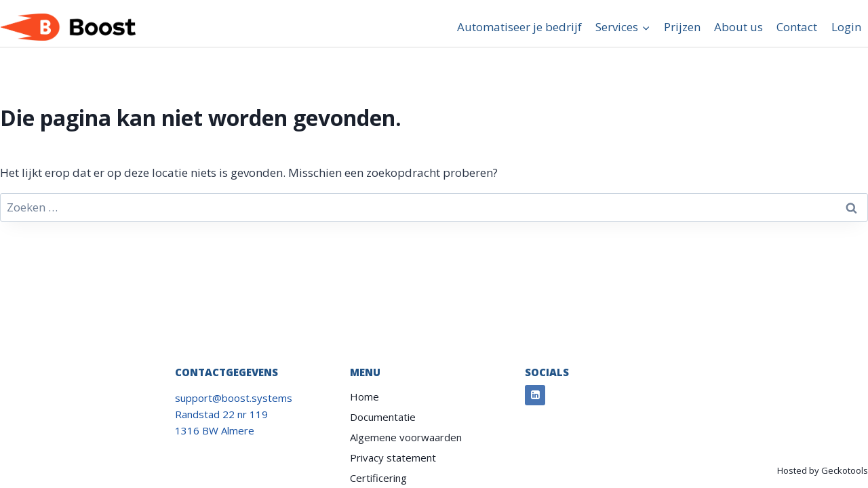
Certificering (378, 478)
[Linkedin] (535, 395)
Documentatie (383, 417)
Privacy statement (393, 457)
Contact (797, 27)
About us (738, 27)
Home (364, 396)
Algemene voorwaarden (406, 437)
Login (846, 27)
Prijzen (682, 27)
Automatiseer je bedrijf (519, 27)
